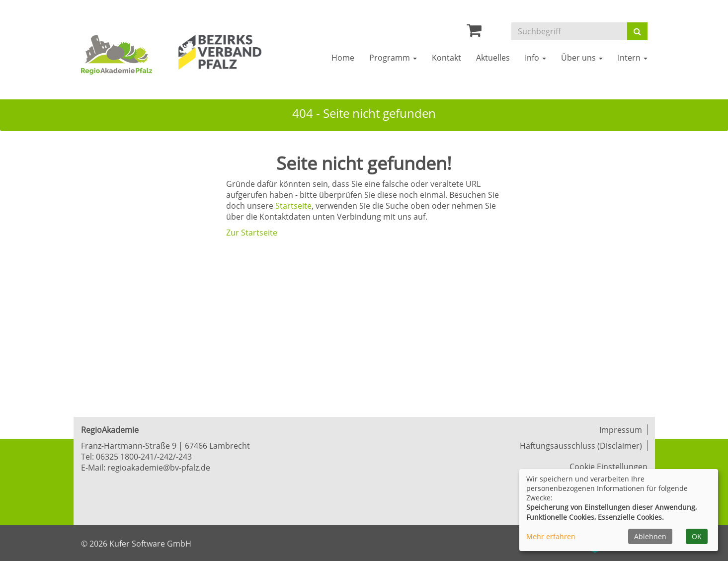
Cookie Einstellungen (608, 467)
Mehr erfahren (551, 536)
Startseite (293, 206)
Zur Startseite (252, 233)
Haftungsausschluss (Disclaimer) (581, 446)
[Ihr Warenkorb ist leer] (474, 33)
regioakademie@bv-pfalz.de (159, 468)
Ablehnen (650, 536)
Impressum (621, 430)
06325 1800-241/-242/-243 (144, 457)
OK (697, 536)
